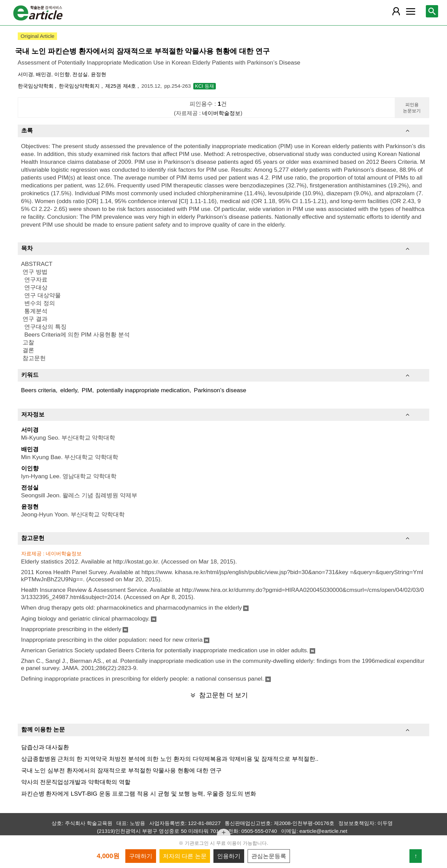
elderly (69, 390)
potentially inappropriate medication (143, 390)
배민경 (44, 74)
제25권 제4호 (121, 86)
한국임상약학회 (36, 86)
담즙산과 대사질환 (45, 747)
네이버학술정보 (221, 113)
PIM (87, 390)
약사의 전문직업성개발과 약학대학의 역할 (76, 782)
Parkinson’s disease (220, 390)
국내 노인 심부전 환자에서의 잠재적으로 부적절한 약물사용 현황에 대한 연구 (121, 770)
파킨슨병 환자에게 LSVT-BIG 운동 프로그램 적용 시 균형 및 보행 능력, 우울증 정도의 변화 (139, 794)
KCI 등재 (205, 86)
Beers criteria (39, 390)
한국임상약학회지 (80, 86)
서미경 (25, 74)
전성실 (80, 74)
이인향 (62, 74)
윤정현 (99, 74)
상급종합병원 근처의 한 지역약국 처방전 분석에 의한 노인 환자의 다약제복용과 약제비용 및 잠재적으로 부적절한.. (170, 759)
